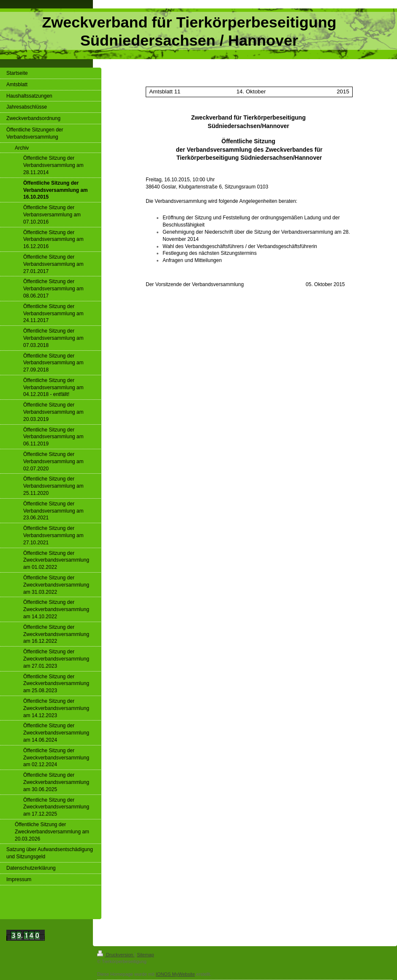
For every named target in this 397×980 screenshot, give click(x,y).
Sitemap (145, 955)
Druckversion (116, 955)
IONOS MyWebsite (175, 974)
